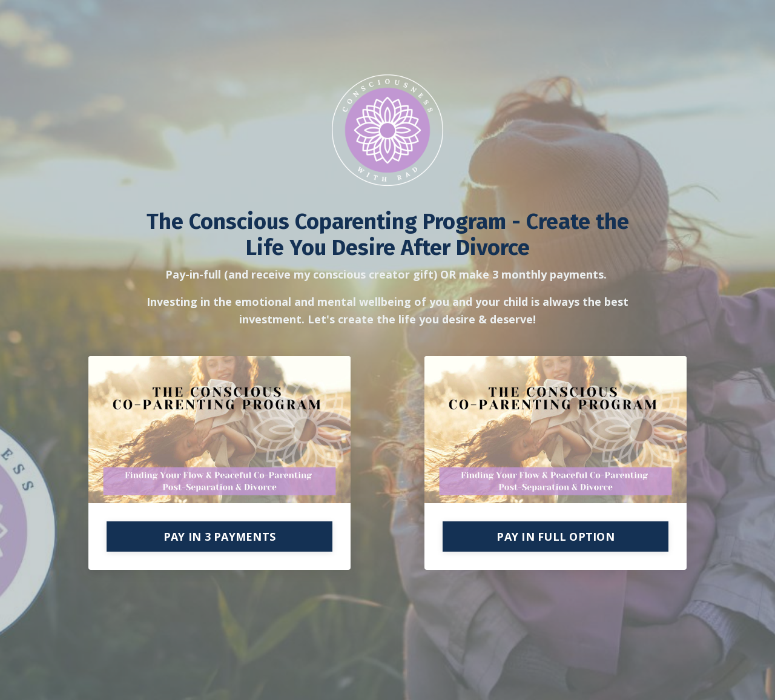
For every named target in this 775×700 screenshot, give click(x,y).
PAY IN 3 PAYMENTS (219, 537)
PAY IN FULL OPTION (556, 537)
